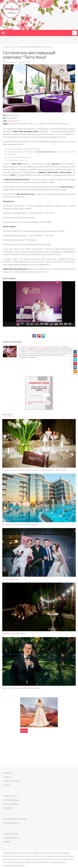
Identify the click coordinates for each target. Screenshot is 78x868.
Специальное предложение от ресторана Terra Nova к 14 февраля (44, 347)
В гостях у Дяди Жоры (10, 579)
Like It (24, 731)
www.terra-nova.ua (14, 121)
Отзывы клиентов (10, 796)
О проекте (7, 777)
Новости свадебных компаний (15, 819)
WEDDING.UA (8, 773)
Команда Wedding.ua (11, 800)
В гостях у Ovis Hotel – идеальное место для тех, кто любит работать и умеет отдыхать (35, 470)
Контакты (7, 785)
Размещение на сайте (12, 781)
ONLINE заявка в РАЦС (12, 838)
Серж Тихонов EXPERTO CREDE (14, 634)
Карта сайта (8, 808)
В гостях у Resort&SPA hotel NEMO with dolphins (20, 525)
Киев (23, 62)
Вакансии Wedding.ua (11, 804)
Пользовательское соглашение (14, 865)
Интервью (7, 414)
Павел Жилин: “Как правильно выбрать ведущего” (21, 688)
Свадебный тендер (11, 834)
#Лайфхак (7, 842)
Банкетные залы (11, 62)
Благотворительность (12, 823)
